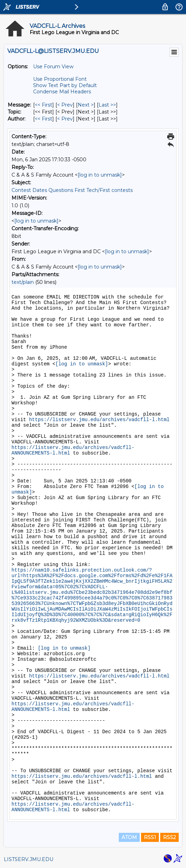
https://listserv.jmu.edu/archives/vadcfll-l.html (99, 420)
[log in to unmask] (100, 175)
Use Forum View (53, 67)
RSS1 (150, 837)
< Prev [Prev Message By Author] (65, 119)
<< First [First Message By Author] (44, 119)
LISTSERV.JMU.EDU (29, 859)
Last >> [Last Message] (107, 105)
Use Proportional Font (60, 79)
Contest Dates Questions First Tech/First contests (72, 190)
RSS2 (169, 837)
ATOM (129, 837)
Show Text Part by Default (65, 85)
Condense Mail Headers (62, 92)
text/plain (23, 282)
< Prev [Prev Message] (65, 105)
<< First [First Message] (44, 105)
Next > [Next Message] (86, 105)
